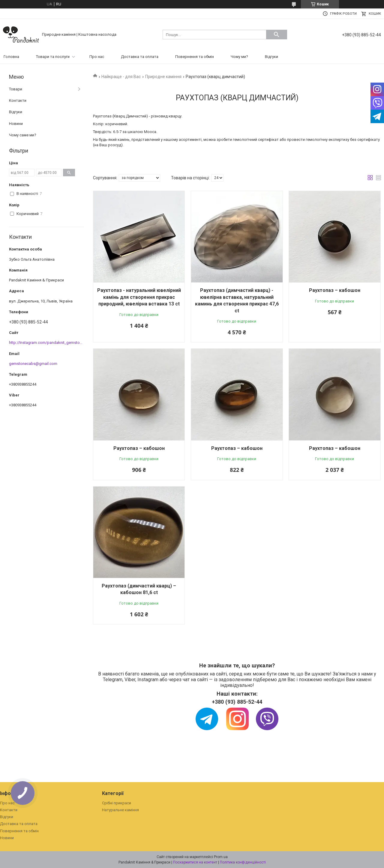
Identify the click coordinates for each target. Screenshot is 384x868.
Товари (16, 89)
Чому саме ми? (23, 135)
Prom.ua (221, 857)
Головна (11, 57)
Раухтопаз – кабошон (335, 290)
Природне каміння (163, 77)
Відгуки (271, 57)
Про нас (97, 57)
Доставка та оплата (140, 57)
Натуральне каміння (120, 810)
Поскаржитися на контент (195, 862)
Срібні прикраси (117, 803)
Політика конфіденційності (243, 862)
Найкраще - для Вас (121, 77)
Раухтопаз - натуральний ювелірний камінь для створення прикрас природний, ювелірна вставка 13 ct (139, 297)
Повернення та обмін (195, 57)
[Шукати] (277, 35)
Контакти (18, 100)
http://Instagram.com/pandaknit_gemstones (48, 343)
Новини (16, 124)
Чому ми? (239, 57)
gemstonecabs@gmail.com (33, 364)
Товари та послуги (53, 57)
